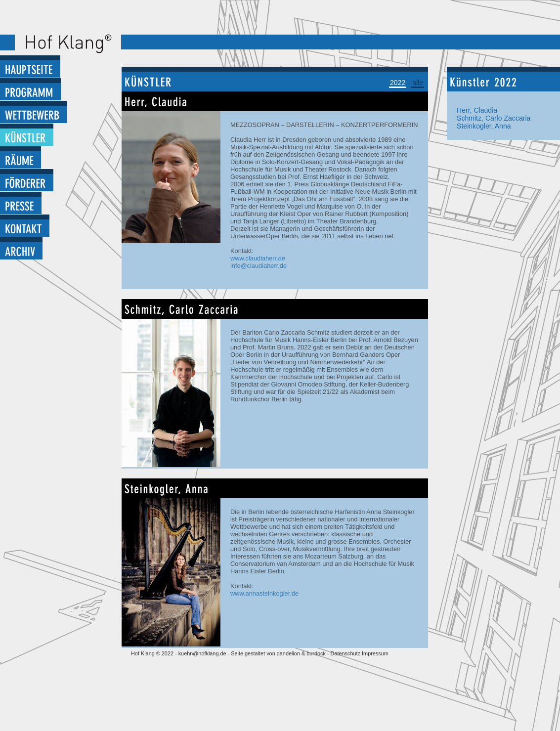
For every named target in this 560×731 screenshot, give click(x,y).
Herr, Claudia (477, 110)
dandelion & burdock (301, 653)
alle (418, 83)
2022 (398, 83)
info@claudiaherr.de (258, 266)
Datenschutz (346, 653)
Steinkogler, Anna (484, 126)
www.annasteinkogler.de (264, 593)
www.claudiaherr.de (258, 258)
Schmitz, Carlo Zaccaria (494, 118)
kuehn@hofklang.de (202, 653)
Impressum (375, 653)
